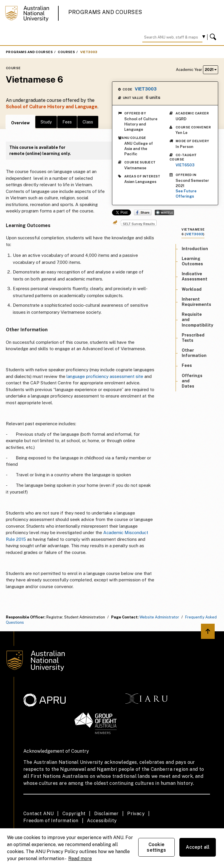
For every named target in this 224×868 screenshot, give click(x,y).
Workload (192, 289)
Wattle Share (164, 212)
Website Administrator (159, 617)
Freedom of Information (51, 821)
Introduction (195, 249)
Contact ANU (38, 814)
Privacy (136, 814)
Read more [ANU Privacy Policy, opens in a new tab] (80, 859)
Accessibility (102, 821)
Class (88, 122)
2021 (211, 70)
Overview (20, 123)
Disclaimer (106, 814)
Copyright (74, 814)
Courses (66, 52)
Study (46, 122)
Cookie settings (156, 847)
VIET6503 (185, 165)
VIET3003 (89, 52)
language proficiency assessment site (105, 376)
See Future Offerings (186, 194)
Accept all (198, 847)
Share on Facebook (143, 212)
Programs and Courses (105, 12)
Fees (67, 122)
